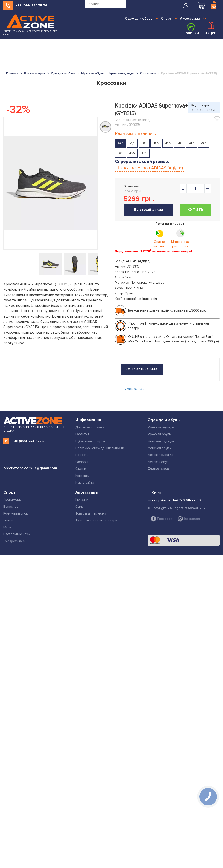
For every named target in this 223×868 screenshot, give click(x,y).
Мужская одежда (161, 427)
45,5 (203, 143)
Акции (211, 29)
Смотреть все (158, 469)
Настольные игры (17, 534)
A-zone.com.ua (134, 389)
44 (180, 143)
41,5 (132, 143)
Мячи (7, 527)
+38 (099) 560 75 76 (31, 5)
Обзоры (82, 462)
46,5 (132, 153)
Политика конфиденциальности (100, 448)
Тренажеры (12, 500)
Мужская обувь (159, 434)
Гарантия (82, 434)
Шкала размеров (150, 168)
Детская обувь (159, 462)
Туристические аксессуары (97, 520)
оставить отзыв (142, 369)
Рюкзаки (82, 500)
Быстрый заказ (148, 210)
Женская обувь (159, 448)
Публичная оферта (90, 441)
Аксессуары (193, 19)
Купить (195, 210)
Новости (82, 455)
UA (214, 2)
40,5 (120, 143)
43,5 (168, 143)
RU (214, 7)
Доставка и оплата (90, 427)
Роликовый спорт (17, 513)
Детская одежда (160, 455)
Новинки (191, 29)
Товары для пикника (91, 513)
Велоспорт (12, 507)
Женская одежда (161, 441)
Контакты (82, 476)
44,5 (192, 143)
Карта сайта (85, 483)
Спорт (169, 19)
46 (120, 153)
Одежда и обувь (142, 19)
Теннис (9, 520)
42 (144, 143)
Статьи (81, 469)
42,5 (156, 143)
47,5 (144, 153)
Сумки (80, 507)
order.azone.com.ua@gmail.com (30, 468)
